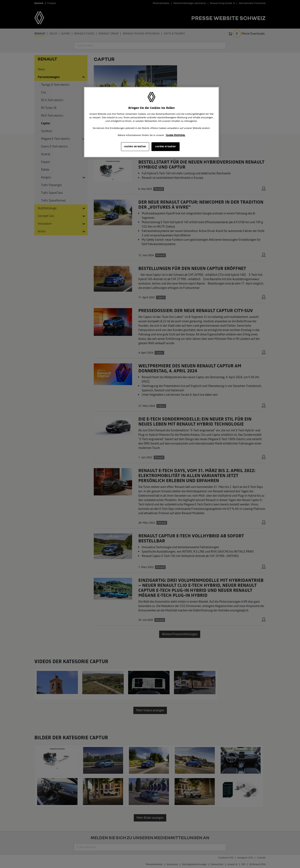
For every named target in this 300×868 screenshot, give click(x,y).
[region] (151, 122)
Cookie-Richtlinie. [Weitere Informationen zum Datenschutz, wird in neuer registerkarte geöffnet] (176, 135)
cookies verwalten (135, 146)
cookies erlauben (166, 146)
